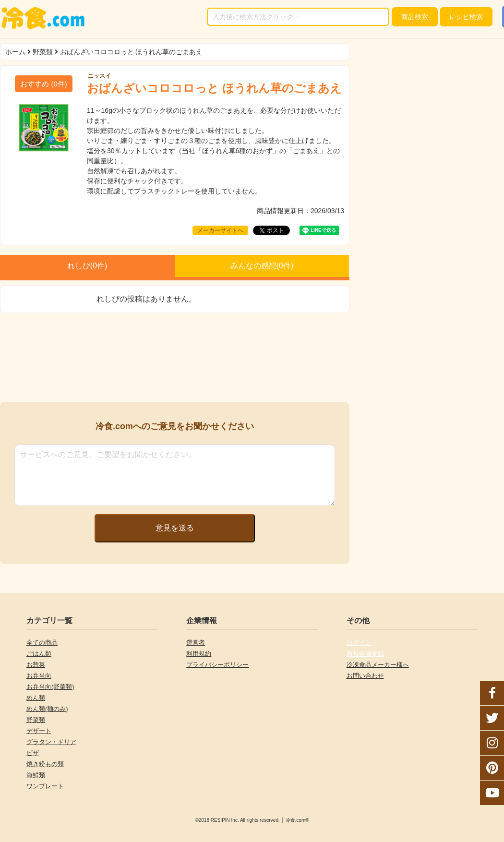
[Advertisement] (175, 357)
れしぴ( (87, 266)
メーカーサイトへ (220, 230)
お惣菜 (36, 665)
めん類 (36, 698)
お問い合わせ (365, 676)
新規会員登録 (365, 654)
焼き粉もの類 (45, 764)
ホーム (15, 52)
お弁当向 (39, 676)
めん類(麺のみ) (47, 709)
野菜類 (43, 52)
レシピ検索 (466, 17)
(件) (44, 84)
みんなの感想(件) (262, 266)
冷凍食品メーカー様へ (378, 665)
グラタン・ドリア (51, 742)
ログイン (359, 643)
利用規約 (199, 654)
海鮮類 (36, 775)
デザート (39, 731)
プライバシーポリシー (217, 665)
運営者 (196, 643)
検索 (415, 17)
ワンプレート (45, 786)
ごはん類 (39, 654)
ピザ (33, 753)
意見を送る (175, 528)
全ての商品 (42, 643)
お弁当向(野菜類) (50, 687)
